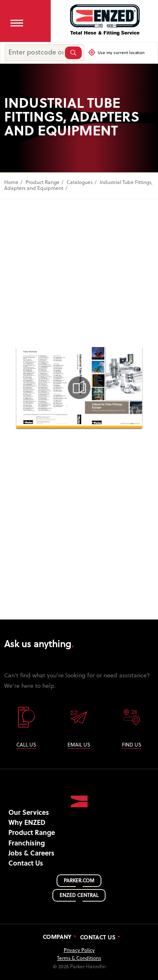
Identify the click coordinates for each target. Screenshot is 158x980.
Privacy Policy (79, 951)
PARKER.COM (79, 881)
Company (57, 938)
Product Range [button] (32, 833)
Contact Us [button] (26, 864)
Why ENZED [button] (27, 823)
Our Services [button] (29, 813)
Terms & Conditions (79, 959)
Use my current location (119, 52)
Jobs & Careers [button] (31, 854)
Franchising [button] (27, 844)
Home (11, 183)
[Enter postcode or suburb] (34, 53)
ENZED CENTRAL (79, 896)
